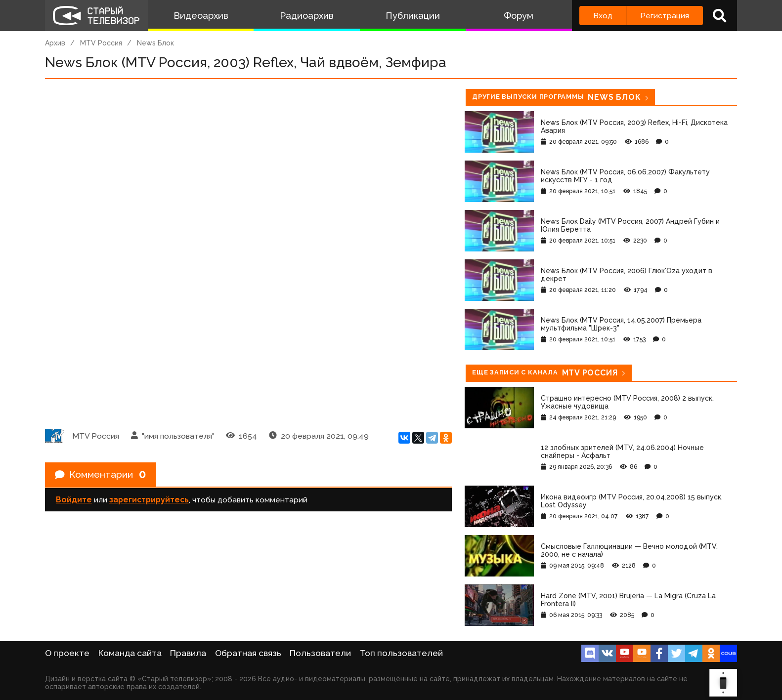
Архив (55, 43)
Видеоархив (201, 16)
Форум (519, 16)
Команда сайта (130, 653)
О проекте (67, 653)
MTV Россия (101, 43)
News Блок (155, 43)
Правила (188, 653)
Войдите (74, 500)
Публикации (413, 16)
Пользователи (320, 653)
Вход (603, 16)
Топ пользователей (401, 653)
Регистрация (665, 16)
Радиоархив (307, 16)
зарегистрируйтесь (149, 500)
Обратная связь (248, 653)
